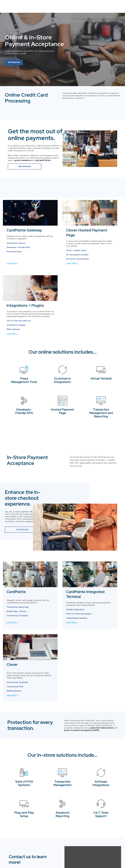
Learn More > (13, 270)
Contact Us (112, 5)
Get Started (14, 60)
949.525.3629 (25, 760)
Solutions (93, 4)
